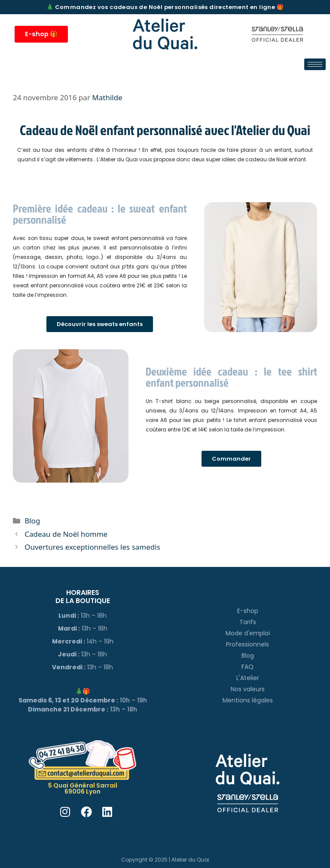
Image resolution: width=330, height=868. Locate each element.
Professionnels (247, 644)
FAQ (247, 667)
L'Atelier (248, 678)
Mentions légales (248, 700)
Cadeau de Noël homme (66, 534)
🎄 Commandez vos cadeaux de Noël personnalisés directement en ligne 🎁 (165, 7)
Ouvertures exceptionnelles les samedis (92, 547)
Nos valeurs (248, 689)
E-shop (248, 611)
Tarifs (248, 622)
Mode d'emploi (248, 633)
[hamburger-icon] (315, 64)
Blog (32, 521)
